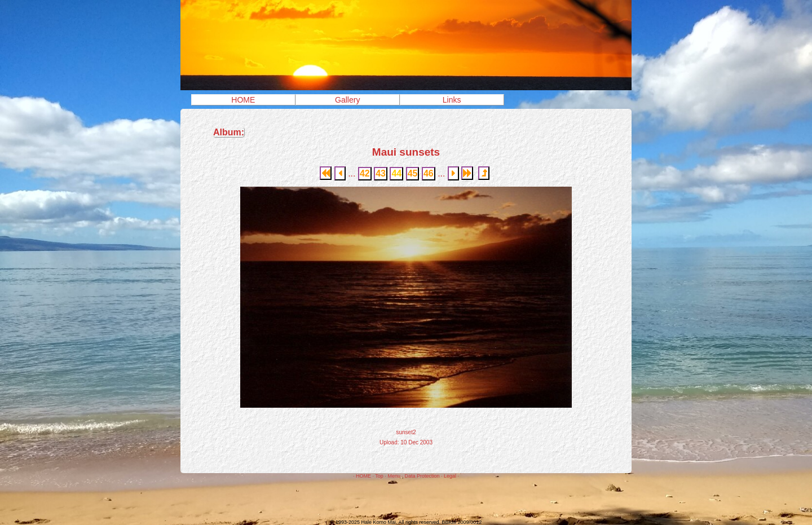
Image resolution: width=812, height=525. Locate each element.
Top (379, 476)
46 (429, 173)
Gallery (347, 100)
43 (381, 173)
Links (452, 100)
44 (396, 173)
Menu (394, 476)
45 (413, 173)
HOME (243, 100)
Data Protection (422, 476)
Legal (450, 476)
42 (365, 173)
